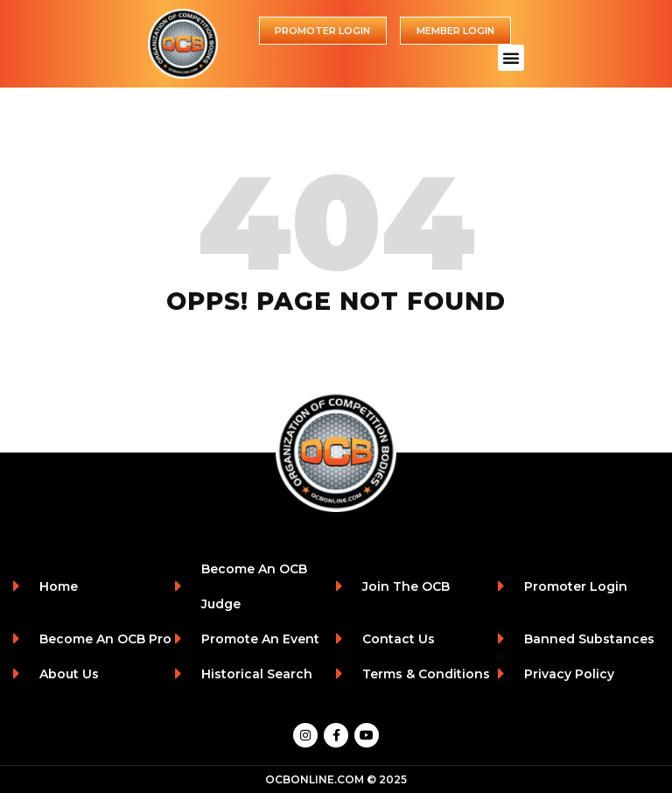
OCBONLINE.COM (315, 779)
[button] (511, 58)
